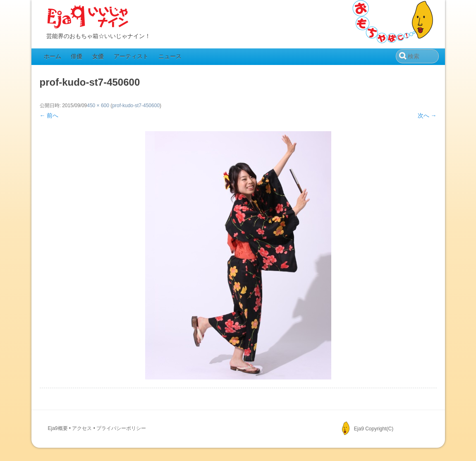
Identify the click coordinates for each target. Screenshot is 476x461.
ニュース (170, 56)
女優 (98, 56)
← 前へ (49, 115)
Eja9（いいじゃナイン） (88, 17)
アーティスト (131, 56)
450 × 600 (98, 106)
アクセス (82, 428)
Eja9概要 (58, 428)
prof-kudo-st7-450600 (136, 106)
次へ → (427, 115)
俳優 (77, 56)
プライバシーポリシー (121, 428)
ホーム (53, 56)
